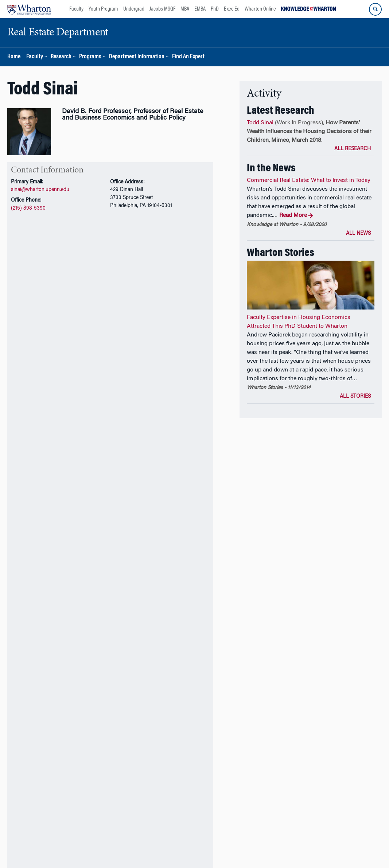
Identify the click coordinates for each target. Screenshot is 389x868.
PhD (215, 9)
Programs (90, 57)
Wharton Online (260, 9)
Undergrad (134, 9)
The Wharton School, (48, 849)
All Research (353, 149)
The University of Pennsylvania (106, 849)
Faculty (76, 9)
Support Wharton (143, 829)
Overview (20, 292)
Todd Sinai (260, 123)
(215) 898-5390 (28, 208)
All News (358, 234)
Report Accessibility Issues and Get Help (280, 849)
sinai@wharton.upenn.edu (40, 190)
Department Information (137, 57)
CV (31, 270)
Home (14, 57)
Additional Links (36, 785)
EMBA (200, 9)
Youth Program (103, 9)
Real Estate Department (170, 849)
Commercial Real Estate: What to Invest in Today (309, 180)
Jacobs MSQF (162, 9)
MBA (185, 9)
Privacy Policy (216, 849)
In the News (151, 292)
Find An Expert (188, 57)
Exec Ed (232, 9)
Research (61, 57)
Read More (296, 216)
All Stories (355, 397)
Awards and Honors (111, 292)
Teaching (74, 292)
